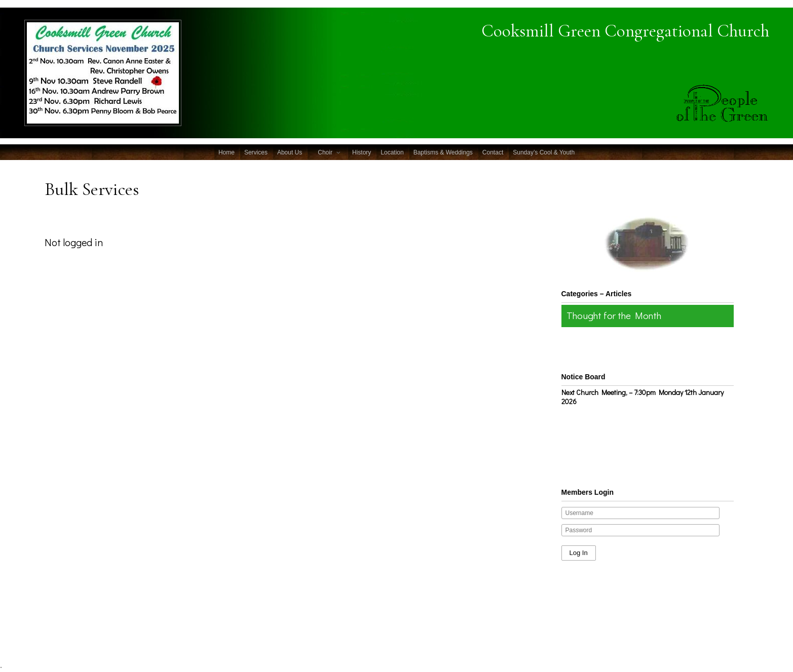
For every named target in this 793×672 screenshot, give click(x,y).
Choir (325, 152)
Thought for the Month (614, 315)
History (362, 152)
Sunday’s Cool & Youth (544, 152)
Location (392, 152)
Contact (493, 152)
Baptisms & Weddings (443, 152)
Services (256, 152)
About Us (290, 152)
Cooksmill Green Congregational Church (625, 31)
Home (226, 152)
